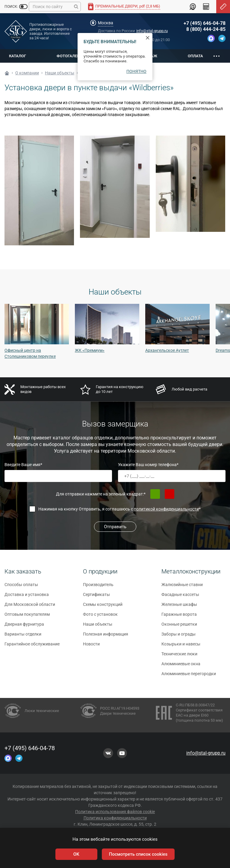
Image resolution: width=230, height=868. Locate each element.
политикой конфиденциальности (166, 509)
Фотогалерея (70, 56)
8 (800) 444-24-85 (206, 29)
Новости (91, 646)
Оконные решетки (179, 627)
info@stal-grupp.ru (152, 31)
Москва (106, 23)
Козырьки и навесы (181, 646)
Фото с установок (100, 617)
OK (76, 854)
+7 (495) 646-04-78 (205, 23)
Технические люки (179, 656)
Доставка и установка (27, 597)
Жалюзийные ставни (182, 587)
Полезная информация (106, 636)
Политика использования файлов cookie (115, 812)
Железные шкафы (179, 607)
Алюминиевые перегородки (189, 676)
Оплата (195, 56)
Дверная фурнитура (24, 627)
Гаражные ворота (179, 617)
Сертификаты (96, 597)
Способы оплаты (21, 587)
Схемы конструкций (103, 607)
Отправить (115, 527)
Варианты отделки (23, 636)
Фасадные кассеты (180, 597)
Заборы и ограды (178, 636)
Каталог (18, 56)
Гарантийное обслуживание (32, 646)
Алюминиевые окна (181, 666)
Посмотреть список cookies (138, 854)
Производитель (98, 587)
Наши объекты (98, 627)
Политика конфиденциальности (115, 818)
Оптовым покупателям (27, 617)
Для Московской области (30, 607)
